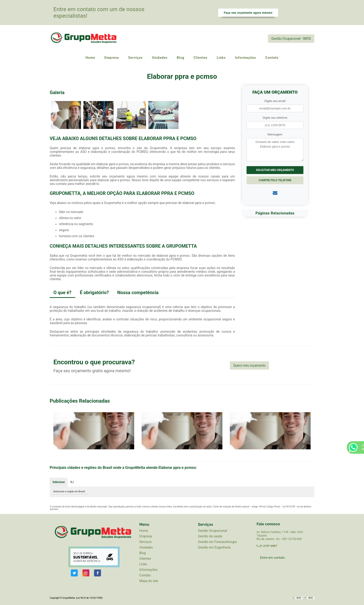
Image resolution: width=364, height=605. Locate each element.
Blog (143, 553)
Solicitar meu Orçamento (275, 170)
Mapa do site (149, 581)
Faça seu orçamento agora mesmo (248, 13)
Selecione (59, 482)
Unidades (146, 547)
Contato (145, 575)
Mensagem (275, 134)
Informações (148, 570)
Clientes (145, 559)
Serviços (145, 542)
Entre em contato (272, 558)
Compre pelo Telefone (275, 180)
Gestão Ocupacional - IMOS (291, 39)
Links (143, 564)
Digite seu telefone (275, 118)
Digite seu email (275, 101)
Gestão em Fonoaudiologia (217, 542)
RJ (72, 482)
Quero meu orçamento (249, 365)
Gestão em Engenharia (214, 547)
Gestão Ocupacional (213, 531)
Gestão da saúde (210, 536)
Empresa (146, 536)
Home (144, 531)
